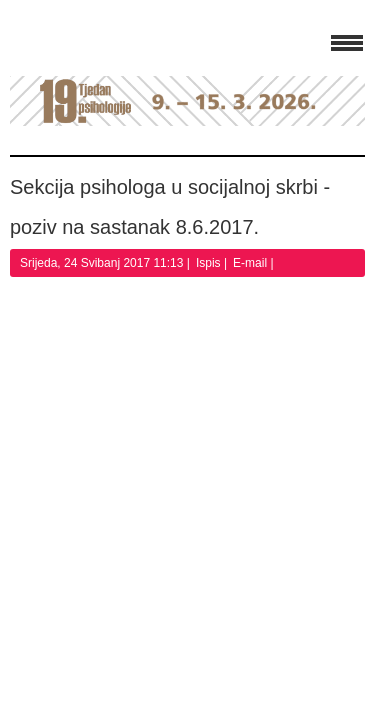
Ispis (210, 263)
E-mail (251, 263)
